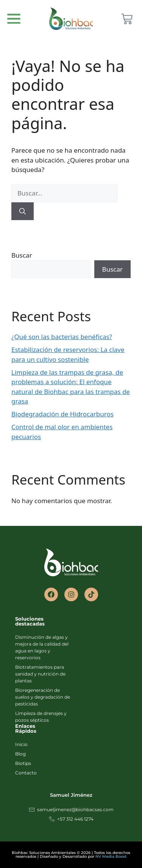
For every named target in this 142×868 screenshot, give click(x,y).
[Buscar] (23, 211)
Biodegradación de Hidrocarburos (62, 414)
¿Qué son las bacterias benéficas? (62, 337)
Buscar (22, 255)
